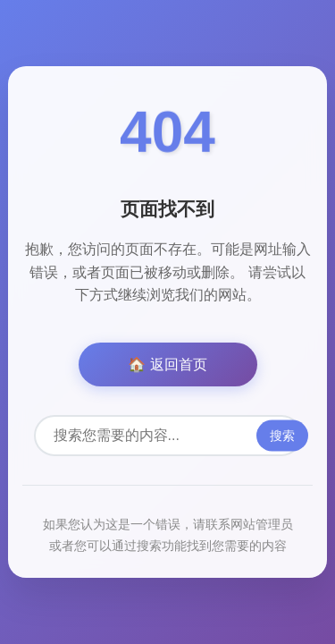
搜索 (282, 436)
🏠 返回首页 (167, 364)
